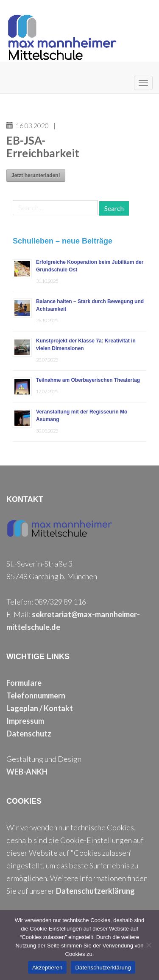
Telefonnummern (36, 695)
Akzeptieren (47, 968)
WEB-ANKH (27, 772)
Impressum (25, 721)
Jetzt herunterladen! (36, 175)
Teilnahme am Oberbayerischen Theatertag (88, 380)
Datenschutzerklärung (95, 891)
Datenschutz (29, 734)
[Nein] (148, 945)
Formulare (24, 683)
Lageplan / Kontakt (40, 708)
